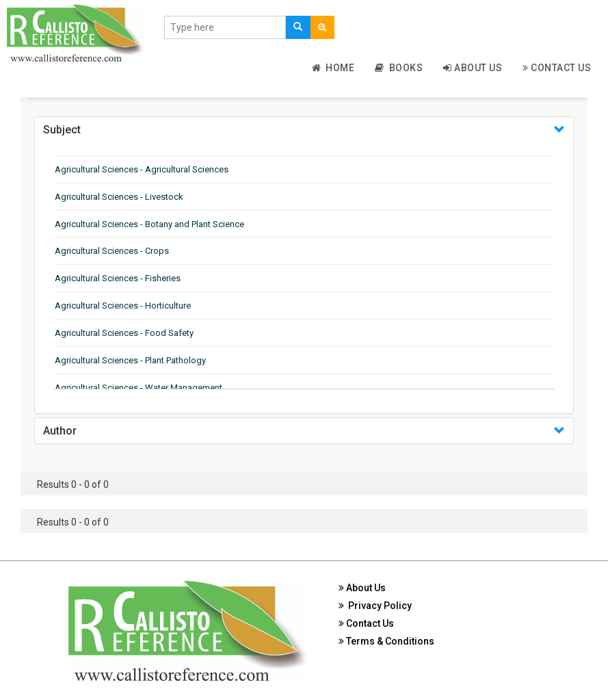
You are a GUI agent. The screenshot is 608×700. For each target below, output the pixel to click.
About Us (473, 68)
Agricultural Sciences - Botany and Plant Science (149, 224)
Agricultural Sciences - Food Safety (124, 333)
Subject (62, 130)
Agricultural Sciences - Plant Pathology (130, 360)
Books (399, 68)
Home (333, 68)
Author (60, 431)
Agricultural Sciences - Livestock (119, 197)
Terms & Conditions (386, 641)
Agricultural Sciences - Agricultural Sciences (142, 169)
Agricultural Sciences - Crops (112, 251)
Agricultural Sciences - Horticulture (123, 306)
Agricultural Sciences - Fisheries (118, 278)
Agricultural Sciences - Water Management (138, 388)
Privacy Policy (375, 606)
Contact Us (557, 68)
